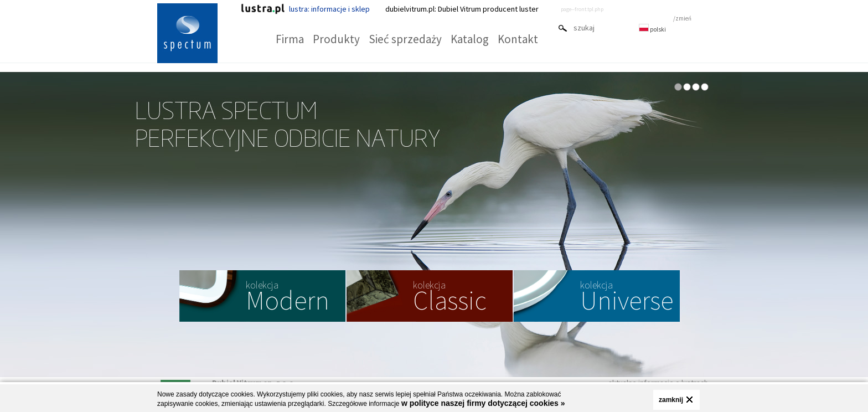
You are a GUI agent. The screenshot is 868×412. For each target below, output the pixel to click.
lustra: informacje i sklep (305, 9)
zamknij (671, 400)
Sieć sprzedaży (405, 39)
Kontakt (518, 39)
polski (652, 29)
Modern (288, 298)
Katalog (470, 39)
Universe (627, 298)
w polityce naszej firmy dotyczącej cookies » (483, 403)
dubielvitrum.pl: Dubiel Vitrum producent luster (462, 9)
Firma (290, 39)
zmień (683, 18)
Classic (450, 298)
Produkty (336, 39)
